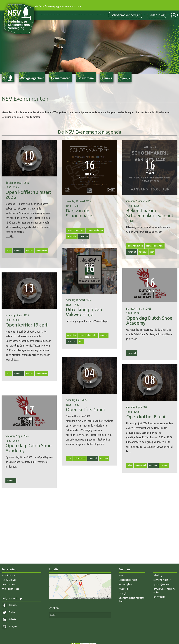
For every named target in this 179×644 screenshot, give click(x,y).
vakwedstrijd (72, 236)
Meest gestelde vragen (128, 580)
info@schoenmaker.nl (10, 589)
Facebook (9, 605)
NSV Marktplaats (125, 584)
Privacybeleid (124, 589)
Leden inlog (158, 575)
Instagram (9, 626)
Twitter (8, 612)
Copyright (123, 593)
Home (121, 575)
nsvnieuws (29, 250)
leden (9, 250)
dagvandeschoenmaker (76, 230)
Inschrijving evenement (162, 580)
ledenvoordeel (42, 250)
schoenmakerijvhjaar (95, 230)
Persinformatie (159, 597)
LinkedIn (9, 619)
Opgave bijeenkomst (161, 584)
